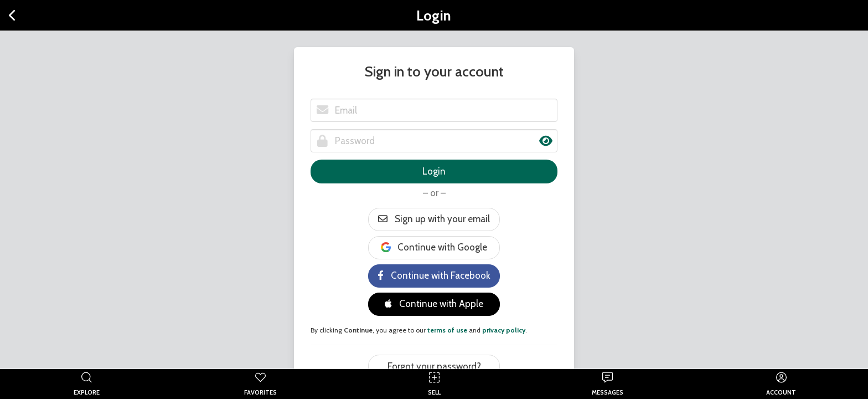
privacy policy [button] (504, 330)
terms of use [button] (447, 330)
